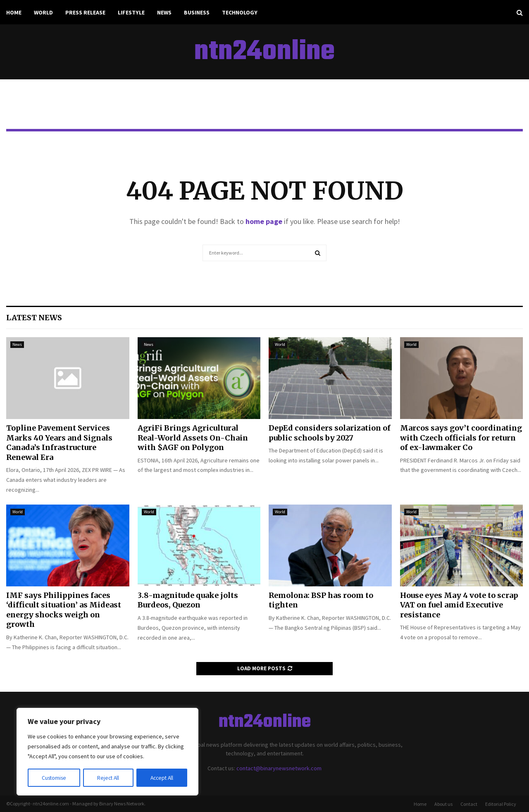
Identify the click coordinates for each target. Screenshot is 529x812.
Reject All (108, 778)
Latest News (34, 318)
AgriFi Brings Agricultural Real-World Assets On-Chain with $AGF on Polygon (193, 438)
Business (197, 12)
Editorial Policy (501, 804)
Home (14, 12)
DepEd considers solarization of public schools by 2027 (330, 433)
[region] (107, 752)
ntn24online (264, 52)
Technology (240, 12)
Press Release (85, 12)
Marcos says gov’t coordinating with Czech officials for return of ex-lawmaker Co (461, 438)
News (164, 12)
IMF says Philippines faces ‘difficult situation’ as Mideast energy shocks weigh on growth (64, 610)
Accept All (162, 778)
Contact (469, 804)
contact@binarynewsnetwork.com (279, 768)
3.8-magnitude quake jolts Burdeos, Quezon (188, 600)
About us (443, 804)
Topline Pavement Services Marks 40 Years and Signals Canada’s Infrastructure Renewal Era (59, 442)
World (43, 12)
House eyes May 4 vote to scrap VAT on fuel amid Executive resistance (459, 605)
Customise (54, 778)
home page (264, 221)
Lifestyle (131, 12)
